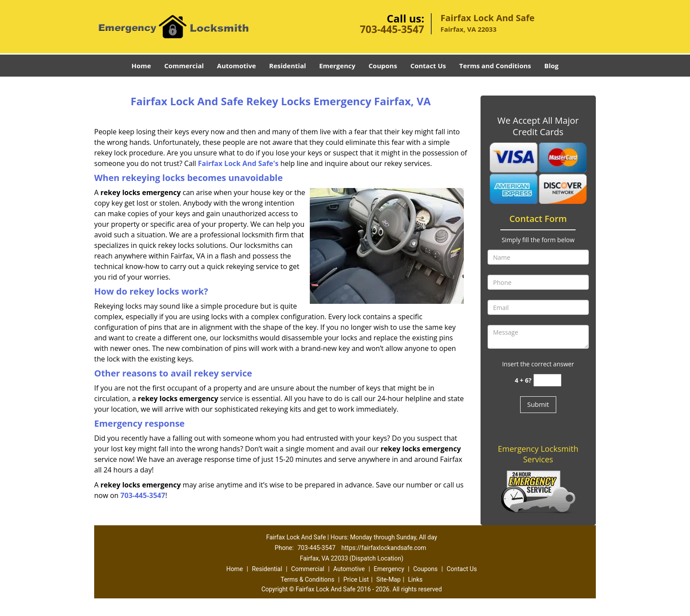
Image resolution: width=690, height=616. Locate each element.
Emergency (337, 66)
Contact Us (428, 66)
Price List (356, 579)
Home (141, 66)
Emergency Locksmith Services (538, 454)
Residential (288, 66)
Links (415, 579)
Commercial (184, 66)
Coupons (383, 66)
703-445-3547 (392, 29)
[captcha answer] (547, 380)
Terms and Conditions (495, 66)
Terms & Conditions (308, 579)
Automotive (237, 66)
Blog (551, 66)
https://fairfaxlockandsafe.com (384, 548)
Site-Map (388, 579)
